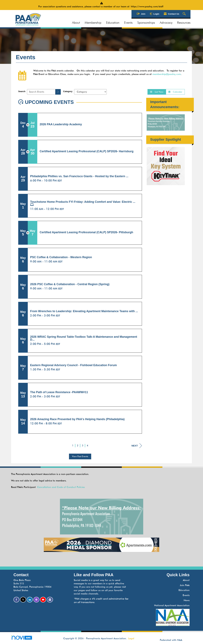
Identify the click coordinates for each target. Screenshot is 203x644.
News (187, 600)
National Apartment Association (172, 605)
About (76, 23)
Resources (184, 23)
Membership (93, 23)
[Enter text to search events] (41, 92)
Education (113, 23)
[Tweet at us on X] (23, 600)
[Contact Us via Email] (50, 600)
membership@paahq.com (167, 74)
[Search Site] (185, 14)
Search (22, 91)
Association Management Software (24, 639)
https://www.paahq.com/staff (148, 7)
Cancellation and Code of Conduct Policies (61, 487)
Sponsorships (146, 23)
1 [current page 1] (73, 446)
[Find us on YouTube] (43, 600)
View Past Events (80, 456)
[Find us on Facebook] (16, 600)
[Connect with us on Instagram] (36, 600)
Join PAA (185, 585)
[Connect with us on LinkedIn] (30, 600)
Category (68, 91)
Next (137, 446)
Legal (131, 638)
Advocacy (166, 23)
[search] (58, 92)
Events (128, 23)
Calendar (175, 92)
